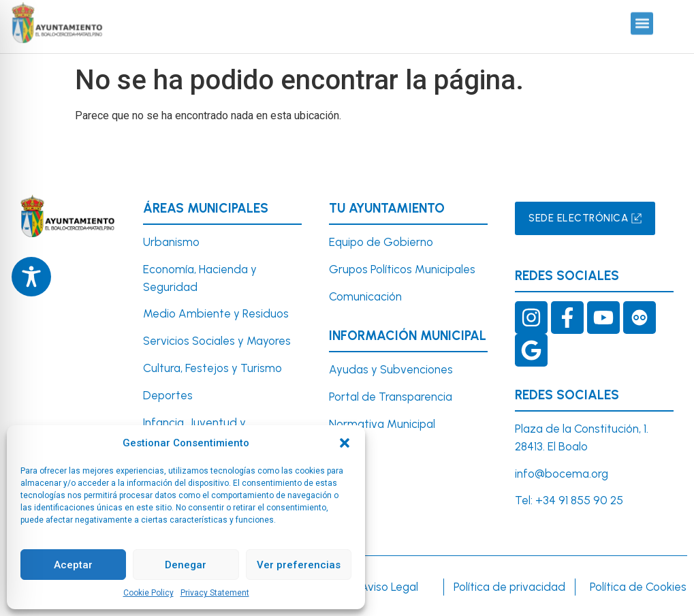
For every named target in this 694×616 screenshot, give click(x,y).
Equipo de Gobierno (381, 242)
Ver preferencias (299, 565)
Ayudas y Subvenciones (391, 369)
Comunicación (365, 296)
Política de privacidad (509, 587)
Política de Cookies (638, 587)
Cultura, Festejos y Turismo (212, 368)
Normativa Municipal (382, 424)
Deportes (168, 395)
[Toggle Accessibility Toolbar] (31, 277)
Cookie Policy (148, 593)
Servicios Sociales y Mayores (217, 341)
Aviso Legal (389, 587)
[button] (345, 443)
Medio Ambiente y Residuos (216, 313)
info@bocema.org (562, 474)
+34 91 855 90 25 (579, 500)
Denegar (186, 565)
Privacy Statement (215, 593)
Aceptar (73, 565)
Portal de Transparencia (391, 397)
